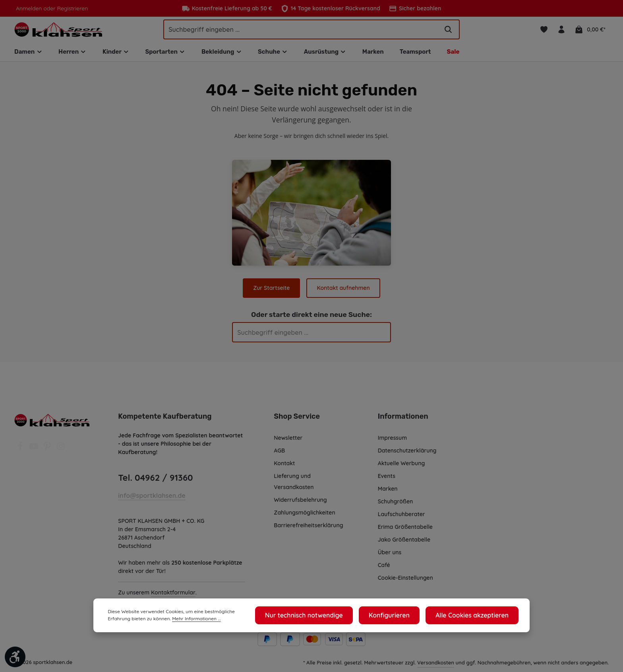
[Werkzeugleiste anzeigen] (15, 657)
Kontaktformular (173, 597)
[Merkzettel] (543, 32)
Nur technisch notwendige (327, 617)
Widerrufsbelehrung (300, 504)
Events (387, 480)
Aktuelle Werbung (401, 468)
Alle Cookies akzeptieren (477, 617)
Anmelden (28, 8)
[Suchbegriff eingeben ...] (301, 31)
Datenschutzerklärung (407, 455)
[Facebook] (21, 453)
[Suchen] (448, 31)
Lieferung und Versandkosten (294, 486)
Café (384, 569)
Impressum (393, 442)
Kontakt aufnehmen (343, 292)
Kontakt (284, 468)
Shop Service (296, 421)
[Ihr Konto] (562, 32)
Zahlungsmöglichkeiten (305, 517)
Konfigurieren (403, 617)
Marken (388, 493)
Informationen (402, 421)
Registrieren (70, 8)
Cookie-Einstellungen (406, 582)
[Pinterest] (48, 453)
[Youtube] (35, 453)
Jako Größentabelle (404, 544)
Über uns (390, 557)
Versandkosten (436, 667)
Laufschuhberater (401, 519)
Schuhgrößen (396, 506)
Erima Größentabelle (405, 531)
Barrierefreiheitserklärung (308, 530)
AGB (280, 455)
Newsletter (288, 442)
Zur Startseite (272, 292)
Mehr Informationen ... (156, 621)
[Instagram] (61, 453)
